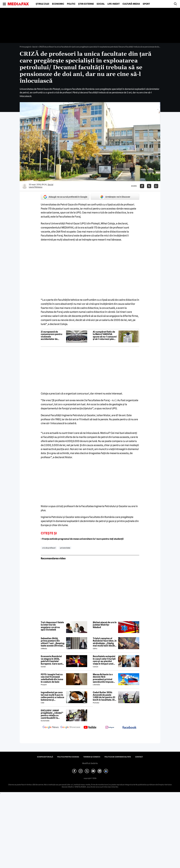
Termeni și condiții (92, 757)
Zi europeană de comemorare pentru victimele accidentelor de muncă (52, 335)
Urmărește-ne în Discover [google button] (115, 197)
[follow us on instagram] (110, 728)
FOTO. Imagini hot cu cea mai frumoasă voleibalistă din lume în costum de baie (52, 678)
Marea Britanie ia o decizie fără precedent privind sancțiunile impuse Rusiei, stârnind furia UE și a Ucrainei (104, 678)
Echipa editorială (45, 757)
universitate (65, 548)
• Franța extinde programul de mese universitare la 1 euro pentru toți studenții (82, 539)
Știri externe (86, 4)
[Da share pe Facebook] (142, 186)
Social (101, 4)
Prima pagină (25, 47)
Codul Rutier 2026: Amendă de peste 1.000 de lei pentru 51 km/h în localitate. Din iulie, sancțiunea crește (104, 696)
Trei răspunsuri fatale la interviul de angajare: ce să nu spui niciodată (52, 626)
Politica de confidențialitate (118, 757)
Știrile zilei (42, 4)
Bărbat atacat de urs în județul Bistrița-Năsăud (105, 625)
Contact (139, 757)
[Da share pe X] (149, 186)
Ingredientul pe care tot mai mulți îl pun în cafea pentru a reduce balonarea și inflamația (52, 696)
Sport (146, 4)
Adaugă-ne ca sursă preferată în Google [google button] (65, 197)
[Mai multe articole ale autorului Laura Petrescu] (25, 186)
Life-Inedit (114, 4)
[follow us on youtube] (90, 728)
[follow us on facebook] (129, 728)
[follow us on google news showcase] (70, 728)
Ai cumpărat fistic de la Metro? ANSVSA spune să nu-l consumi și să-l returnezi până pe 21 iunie (105, 335)
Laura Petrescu (36, 187)
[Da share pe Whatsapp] (156, 186)
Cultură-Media (131, 4)
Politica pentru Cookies (68, 757)
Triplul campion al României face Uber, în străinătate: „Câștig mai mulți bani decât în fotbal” (105, 642)
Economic (58, 4)
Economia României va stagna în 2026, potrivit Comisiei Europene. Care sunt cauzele (52, 660)
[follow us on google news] (51, 728)
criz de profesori (49, 548)
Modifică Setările (90, 763)
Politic (71, 4)
